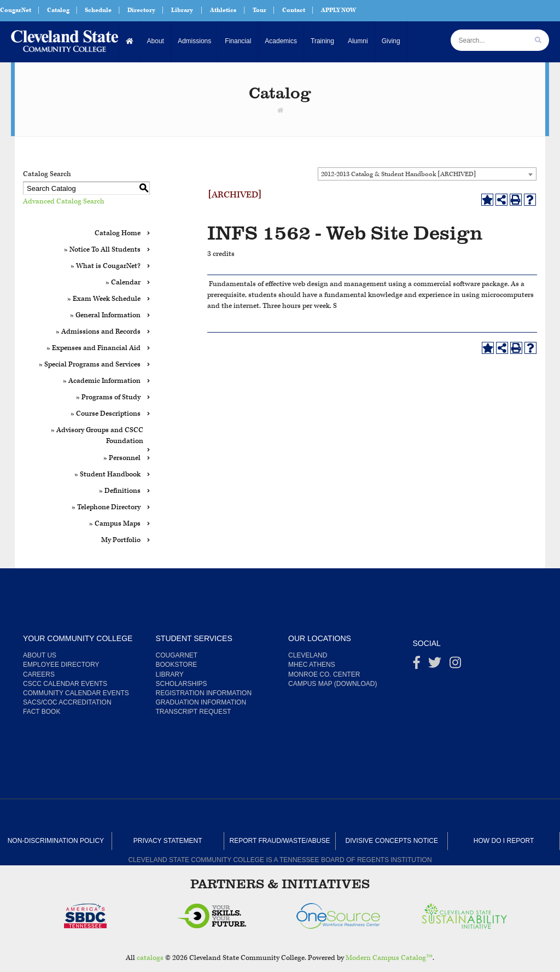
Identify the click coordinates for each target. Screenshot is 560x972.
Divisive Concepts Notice (392, 841)
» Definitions (120, 491)
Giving (391, 41)
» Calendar (123, 283)
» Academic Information (102, 381)
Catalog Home (118, 233)
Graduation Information (201, 702)
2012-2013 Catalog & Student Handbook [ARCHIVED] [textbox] (398, 174)
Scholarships (182, 684)
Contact (294, 10)
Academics (281, 41)
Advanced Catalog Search (64, 202)
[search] (538, 40)
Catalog (58, 10)
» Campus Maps (115, 524)
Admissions (194, 41)
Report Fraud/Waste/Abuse (280, 841)
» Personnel (122, 458)
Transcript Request (194, 712)
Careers (39, 674)
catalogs (150, 958)
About (156, 41)
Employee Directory (61, 665)
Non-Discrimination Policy (56, 841)
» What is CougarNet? (106, 266)
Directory (141, 10)
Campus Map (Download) (332, 684)
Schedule (98, 10)
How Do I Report (504, 841)
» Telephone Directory (106, 507)
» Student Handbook (107, 475)
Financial (238, 41)
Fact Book (42, 712)
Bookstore (177, 665)
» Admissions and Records (98, 332)
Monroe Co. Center (324, 674)
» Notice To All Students (102, 250)
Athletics (223, 10)
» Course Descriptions (106, 414)
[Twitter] (435, 665)
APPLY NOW (339, 10)
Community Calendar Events (76, 693)
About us (40, 655)
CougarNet (16, 10)
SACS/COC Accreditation (67, 702)
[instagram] (455, 665)
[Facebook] (417, 665)
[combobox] (427, 174)
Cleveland (308, 655)
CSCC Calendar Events (65, 684)
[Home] (130, 41)
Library (182, 10)
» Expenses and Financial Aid (94, 348)
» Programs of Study (108, 397)
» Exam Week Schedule (104, 299)
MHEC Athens (312, 665)
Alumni (358, 41)
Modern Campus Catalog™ (389, 958)
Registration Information (204, 693)
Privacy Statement (168, 841)
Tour (259, 10)
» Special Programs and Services (90, 365)
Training (322, 41)
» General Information (105, 315)
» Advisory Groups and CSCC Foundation (97, 436)
